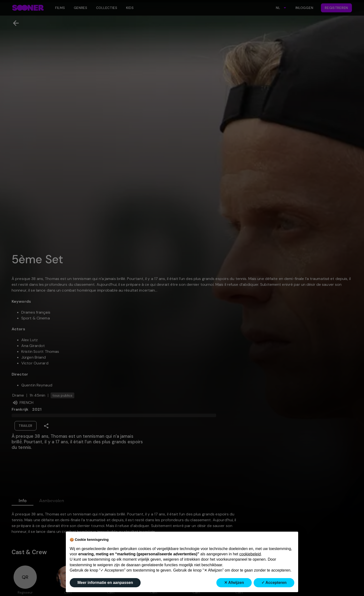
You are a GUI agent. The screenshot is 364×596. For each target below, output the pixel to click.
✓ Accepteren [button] (274, 583)
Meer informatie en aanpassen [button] (105, 583)
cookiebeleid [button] (250, 554)
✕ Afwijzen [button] (234, 583)
